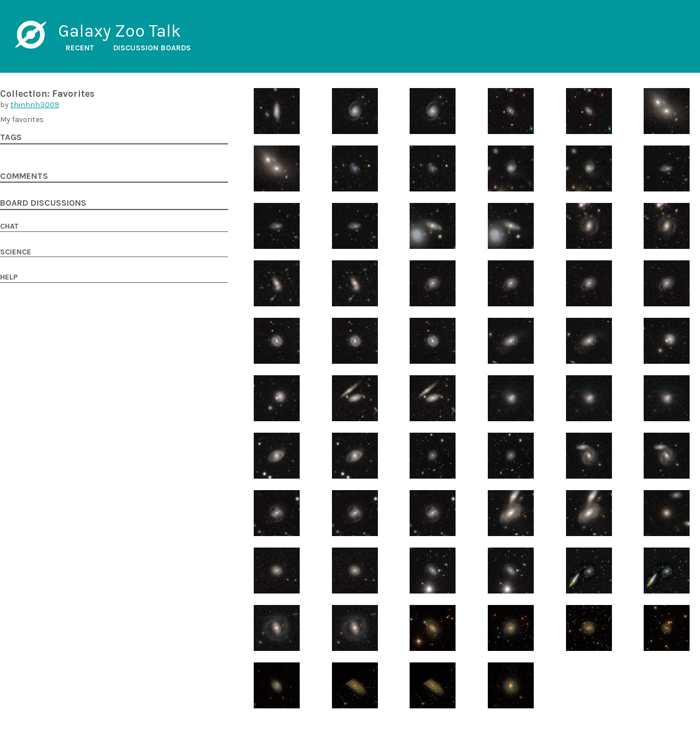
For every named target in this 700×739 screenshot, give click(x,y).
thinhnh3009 (35, 105)
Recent (80, 48)
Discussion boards (152, 48)
